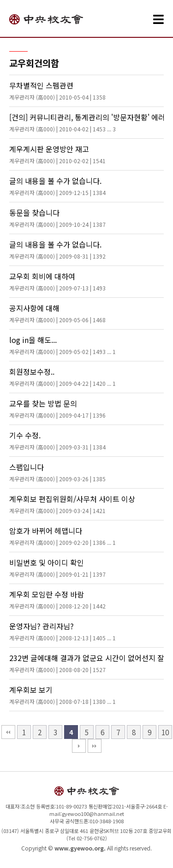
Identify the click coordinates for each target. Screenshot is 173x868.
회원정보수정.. (63, 377)
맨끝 (95, 746)
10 (165, 732)
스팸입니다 (57, 472)
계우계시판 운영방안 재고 (57, 154)
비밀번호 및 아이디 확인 (57, 567)
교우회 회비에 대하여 (57, 281)
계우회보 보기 (63, 695)
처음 (8, 732)
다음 (79, 746)
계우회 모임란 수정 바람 (57, 599)
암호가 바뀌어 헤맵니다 (63, 536)
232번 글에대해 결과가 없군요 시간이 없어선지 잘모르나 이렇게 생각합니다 (86, 663)
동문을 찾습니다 (57, 218)
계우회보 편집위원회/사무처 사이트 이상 (72, 504)
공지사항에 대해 (57, 313)
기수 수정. (57, 440)
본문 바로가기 (0, 0)
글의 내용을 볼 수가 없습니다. (57, 186)
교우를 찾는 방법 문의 (57, 408)
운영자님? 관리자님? (63, 631)
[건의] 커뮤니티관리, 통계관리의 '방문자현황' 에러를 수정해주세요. (86, 122)
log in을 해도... (63, 345)
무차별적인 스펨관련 (57, 90)
